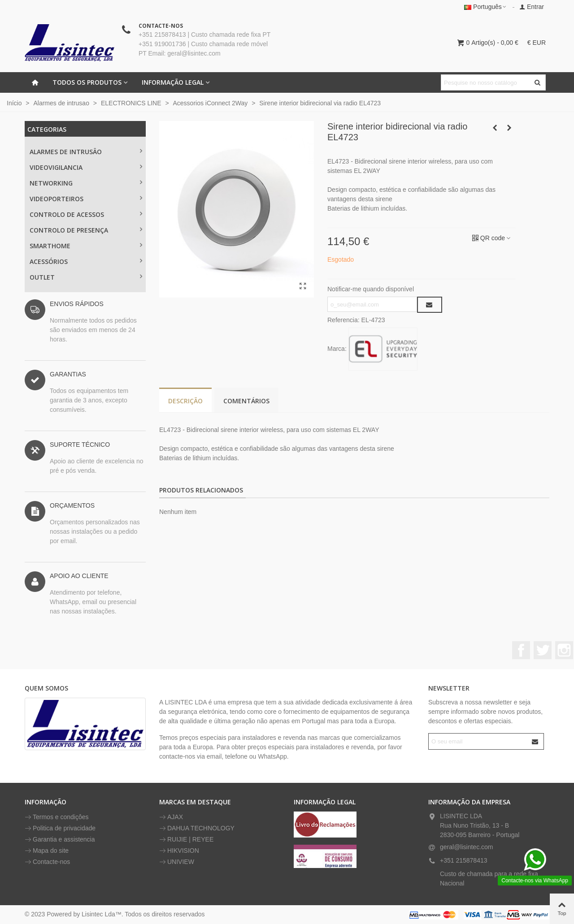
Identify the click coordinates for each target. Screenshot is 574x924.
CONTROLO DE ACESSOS (67, 214)
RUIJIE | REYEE (186, 840)
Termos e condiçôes (57, 817)
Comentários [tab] (246, 401)
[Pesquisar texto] (486, 82)
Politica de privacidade (60, 828)
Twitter (543, 650)
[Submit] (535, 741)
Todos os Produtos (87, 82)
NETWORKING (51, 183)
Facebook (521, 650)
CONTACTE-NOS (161, 26)
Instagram (564, 650)
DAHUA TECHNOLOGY (197, 828)
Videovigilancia (56, 167)
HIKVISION (179, 851)
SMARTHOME (50, 246)
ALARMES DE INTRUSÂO (66, 152)
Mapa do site (47, 851)
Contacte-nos (47, 862)
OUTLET (42, 277)
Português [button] (486, 7)
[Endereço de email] (478, 741)
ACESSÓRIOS (49, 261)
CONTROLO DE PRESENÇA (69, 230)
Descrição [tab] (185, 401)
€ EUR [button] (537, 43)
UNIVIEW (177, 862)
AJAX (171, 817)
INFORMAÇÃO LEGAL (173, 82)
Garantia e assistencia (60, 840)
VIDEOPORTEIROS (57, 199)
